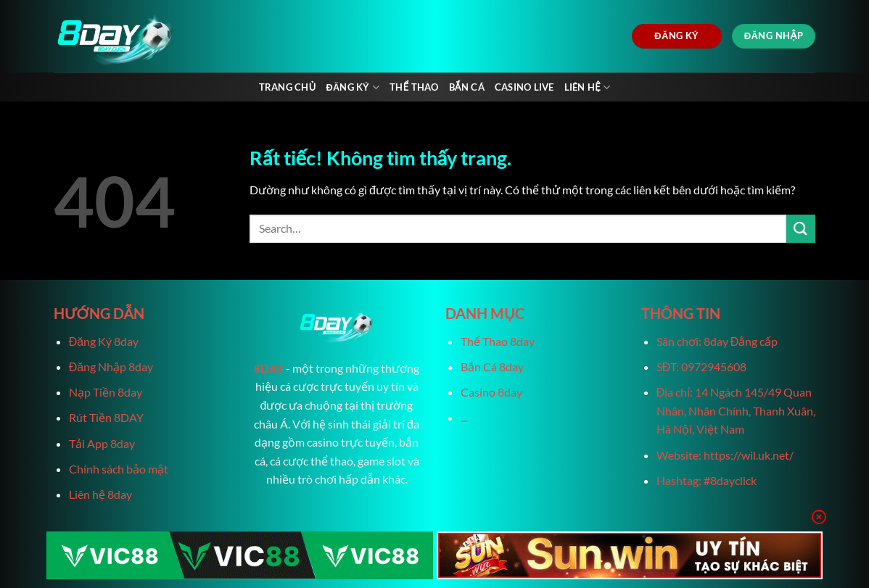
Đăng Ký (353, 87)
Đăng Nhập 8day (111, 367)
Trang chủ (288, 87)
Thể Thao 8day (498, 341)
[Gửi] (801, 229)
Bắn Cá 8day (492, 367)
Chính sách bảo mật (119, 469)
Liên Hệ (588, 87)
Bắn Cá (467, 87)
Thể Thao (414, 87)
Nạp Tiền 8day (106, 392)
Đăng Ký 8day (104, 341)
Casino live (524, 87)
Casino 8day (491, 392)
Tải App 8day (102, 443)
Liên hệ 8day (100, 494)
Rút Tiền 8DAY (106, 417)
